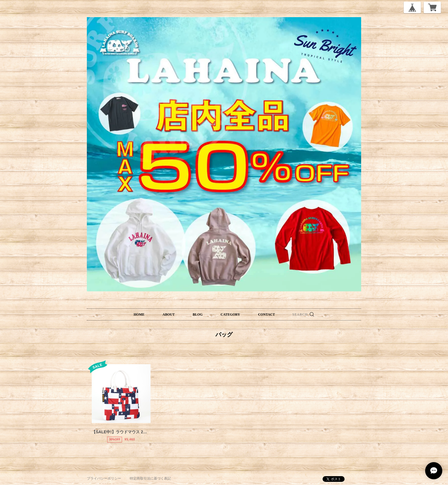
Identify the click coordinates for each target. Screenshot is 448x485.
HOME (139, 314)
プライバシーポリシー (104, 478)
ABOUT (169, 314)
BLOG (198, 314)
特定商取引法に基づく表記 (150, 478)
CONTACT (266, 314)
